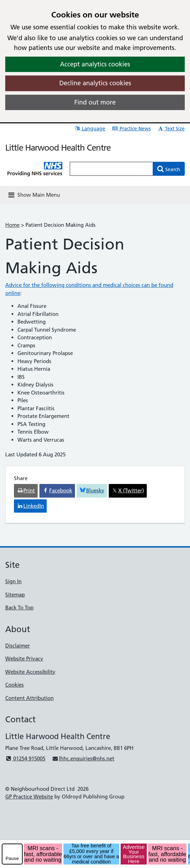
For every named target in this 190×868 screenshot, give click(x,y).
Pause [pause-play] (12, 858)
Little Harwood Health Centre (58, 148)
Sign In (13, 581)
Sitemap (15, 595)
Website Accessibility (30, 672)
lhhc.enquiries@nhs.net (83, 758)
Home (12, 225)
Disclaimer (18, 646)
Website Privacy (24, 659)
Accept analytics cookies (95, 64)
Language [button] (90, 129)
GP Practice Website (29, 797)
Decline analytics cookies (95, 83)
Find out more (95, 102)
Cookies (14, 685)
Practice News (131, 129)
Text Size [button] (171, 129)
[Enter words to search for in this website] (111, 169)
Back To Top (19, 607)
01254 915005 (25, 758)
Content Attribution (29, 698)
